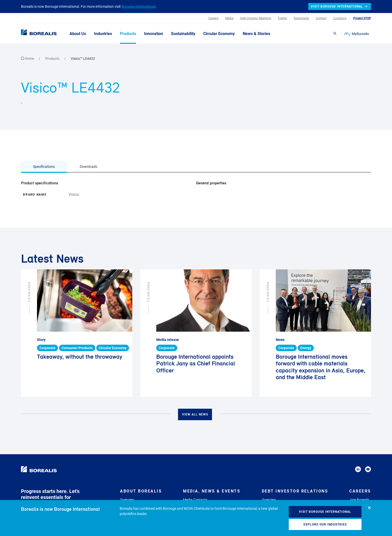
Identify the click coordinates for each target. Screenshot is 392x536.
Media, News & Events (212, 491)
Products (53, 59)
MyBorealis (357, 34)
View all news (195, 414)
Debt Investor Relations (295, 491)
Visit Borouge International (325, 512)
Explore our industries (325, 524)
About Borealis (141, 491)
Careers (360, 491)
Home (28, 59)
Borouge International (138, 7)
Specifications (44, 167)
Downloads (88, 167)
